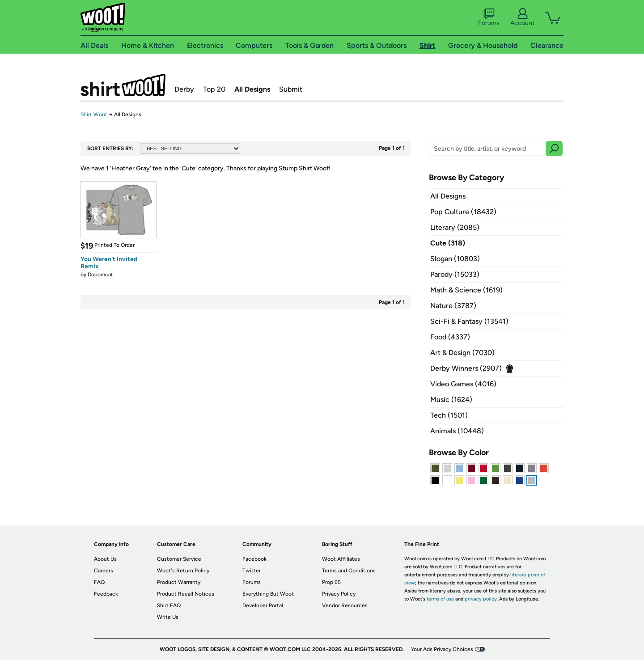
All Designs (252, 89)
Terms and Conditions (349, 571)
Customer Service (179, 559)
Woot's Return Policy (183, 571)
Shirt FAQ (169, 605)
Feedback (106, 594)
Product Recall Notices (186, 594)
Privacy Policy (339, 594)
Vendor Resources (345, 605)
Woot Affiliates (341, 559)
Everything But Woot (268, 594)
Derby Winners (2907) (466, 368)
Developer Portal (263, 605)
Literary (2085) (455, 227)
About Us (105, 559)
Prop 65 (331, 582)
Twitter (252, 571)
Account (522, 17)
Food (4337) (450, 337)
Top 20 (214, 89)
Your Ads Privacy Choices (442, 649)
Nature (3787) (453, 306)
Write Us (168, 617)
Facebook (254, 559)
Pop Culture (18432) (463, 212)
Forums (489, 17)
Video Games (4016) (463, 384)
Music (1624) (451, 400)
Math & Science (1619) (466, 290)
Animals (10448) (457, 431)
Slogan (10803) (455, 259)
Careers (104, 571)
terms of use (440, 599)
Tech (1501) (449, 415)
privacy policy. (481, 599)
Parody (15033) (455, 274)
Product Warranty (179, 582)
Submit (291, 89)
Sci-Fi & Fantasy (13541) (469, 321)
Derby (184, 89)
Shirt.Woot (123, 85)
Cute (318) (448, 243)
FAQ (99, 582)
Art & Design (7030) (462, 353)
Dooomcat (100, 275)
